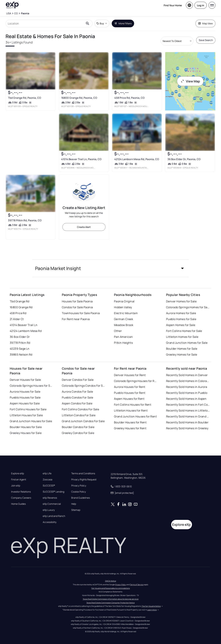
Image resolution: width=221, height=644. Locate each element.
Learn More (152, 610)
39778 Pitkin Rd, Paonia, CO (25, 220)
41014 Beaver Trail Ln (24, 325)
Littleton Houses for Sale (26, 415)
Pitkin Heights (123, 343)
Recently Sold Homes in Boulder (187, 422)
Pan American (123, 337)
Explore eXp (18, 473)
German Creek (124, 319)
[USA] (9, 13)
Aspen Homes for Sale (181, 325)
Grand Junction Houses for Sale (31, 421)
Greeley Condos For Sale (78, 433)
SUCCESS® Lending (54, 492)
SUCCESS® (49, 486)
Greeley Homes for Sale (182, 355)
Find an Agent (19, 480)
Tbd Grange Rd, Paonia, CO (24, 98)
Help (74, 504)
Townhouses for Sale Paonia (81, 313)
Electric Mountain (126, 313)
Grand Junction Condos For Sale (83, 421)
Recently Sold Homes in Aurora (187, 387)
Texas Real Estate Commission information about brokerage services (111, 599)
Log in (201, 5)
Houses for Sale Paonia (77, 301)
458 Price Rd (18, 313)
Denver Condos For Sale (78, 380)
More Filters (123, 23)
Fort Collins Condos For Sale (80, 409)
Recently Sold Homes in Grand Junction (188, 416)
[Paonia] (25, 13)
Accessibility (50, 522)
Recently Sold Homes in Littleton (188, 410)
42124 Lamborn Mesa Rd (26, 331)
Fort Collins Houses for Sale (28, 409)
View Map (190, 81)
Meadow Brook (124, 325)
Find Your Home (173, 5)
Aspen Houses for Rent (129, 399)
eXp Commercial (52, 504)
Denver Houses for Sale (25, 380)
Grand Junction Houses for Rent (135, 416)
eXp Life (47, 473)
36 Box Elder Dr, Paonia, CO (184, 159)
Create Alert (84, 227)
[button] (110, 268)
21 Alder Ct (17, 319)
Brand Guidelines (81, 498)
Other (118, 331)
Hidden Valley (123, 307)
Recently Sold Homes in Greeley (187, 428)
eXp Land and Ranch (54, 516)
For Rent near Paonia (76, 319)
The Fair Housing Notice (151, 606)
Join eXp (16, 486)
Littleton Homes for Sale (182, 337)
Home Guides (18, 504)
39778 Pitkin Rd (20, 343)
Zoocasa (48, 480)
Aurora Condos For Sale (77, 392)
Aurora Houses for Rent (130, 387)
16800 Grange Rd (21, 307)
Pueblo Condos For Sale (78, 397)
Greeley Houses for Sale (26, 433)
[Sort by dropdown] (177, 41)
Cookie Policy (79, 492)
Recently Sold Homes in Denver (187, 375)
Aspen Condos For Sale (77, 403)
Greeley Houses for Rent (130, 428)
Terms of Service (137, 585)
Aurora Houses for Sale (25, 392)
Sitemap (76, 510)
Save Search (206, 40)
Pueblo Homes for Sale (181, 319)
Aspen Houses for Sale (25, 403)
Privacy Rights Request (84, 480)
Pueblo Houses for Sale (25, 397)
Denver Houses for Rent (130, 375)
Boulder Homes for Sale (182, 349)
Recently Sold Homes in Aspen (186, 399)
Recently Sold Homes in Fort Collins (188, 405)
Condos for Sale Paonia (77, 307)
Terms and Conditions (83, 473)
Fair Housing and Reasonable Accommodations (111, 588)
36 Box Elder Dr (20, 337)
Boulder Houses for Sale (26, 427)
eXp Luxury (49, 510)
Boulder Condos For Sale (78, 427)
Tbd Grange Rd (20, 301)
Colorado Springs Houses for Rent (136, 381)
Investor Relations (21, 492)
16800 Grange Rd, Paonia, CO (79, 98)
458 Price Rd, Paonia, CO (129, 98)
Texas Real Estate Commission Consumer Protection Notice (110, 603)
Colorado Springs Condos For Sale (84, 386)
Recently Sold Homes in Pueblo (187, 393)
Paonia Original (124, 301)
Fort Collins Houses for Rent (133, 405)
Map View (205, 23)
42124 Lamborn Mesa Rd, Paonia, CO (137, 159)
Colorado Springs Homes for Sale (188, 307)
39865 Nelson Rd (21, 355)
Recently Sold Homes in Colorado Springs (188, 381)
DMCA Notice (111, 581)
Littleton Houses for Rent (131, 410)
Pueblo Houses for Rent (130, 393)
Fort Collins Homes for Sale (184, 331)
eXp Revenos (50, 498)
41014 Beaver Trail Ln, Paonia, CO (81, 159)
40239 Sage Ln (20, 349)
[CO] (16, 13)
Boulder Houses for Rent (130, 422)
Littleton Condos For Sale (79, 415)
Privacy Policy (79, 486)
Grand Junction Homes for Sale (187, 343)
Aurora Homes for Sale (181, 313)
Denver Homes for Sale (181, 301)
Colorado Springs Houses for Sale (31, 386)
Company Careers (21, 498)
